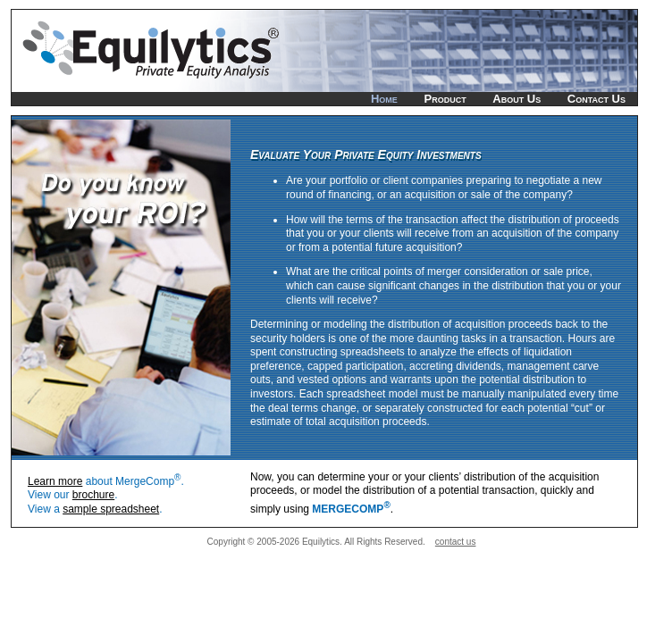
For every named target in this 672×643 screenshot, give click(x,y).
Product (445, 99)
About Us (517, 99)
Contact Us (596, 99)
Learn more (55, 481)
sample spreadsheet (111, 509)
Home (384, 99)
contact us (456, 542)
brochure (93, 495)
